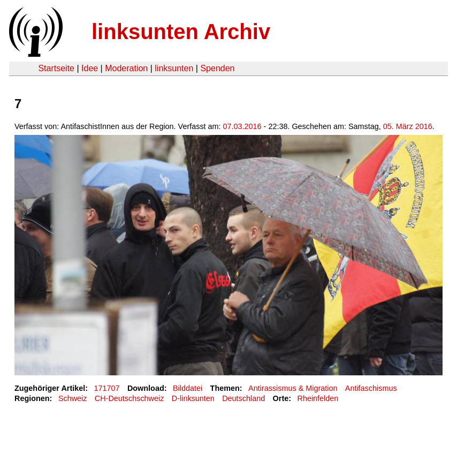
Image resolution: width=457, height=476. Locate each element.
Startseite (56, 68)
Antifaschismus (371, 388)
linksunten (174, 68)
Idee (90, 68)
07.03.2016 (242, 126)
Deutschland (243, 398)
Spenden (217, 68)
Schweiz (73, 398)
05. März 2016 (408, 126)
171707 (107, 388)
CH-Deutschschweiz (130, 398)
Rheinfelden (318, 398)
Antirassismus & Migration (293, 388)
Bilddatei (188, 388)
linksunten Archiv (181, 32)
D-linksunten (193, 398)
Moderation (126, 68)
